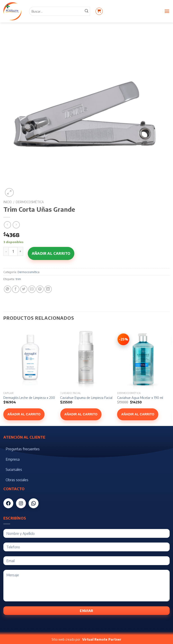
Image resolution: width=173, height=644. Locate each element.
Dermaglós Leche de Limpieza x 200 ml (31, 398)
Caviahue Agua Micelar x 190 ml (140, 398)
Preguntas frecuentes (23, 449)
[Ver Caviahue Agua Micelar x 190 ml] (123, 339)
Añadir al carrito (51, 253)
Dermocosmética (30, 202)
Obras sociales (17, 480)
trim (18, 279)
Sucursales (14, 469)
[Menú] (167, 11)
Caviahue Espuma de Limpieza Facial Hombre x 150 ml (98, 398)
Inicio (8, 202)
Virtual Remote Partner (102, 639)
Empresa (13, 459)
